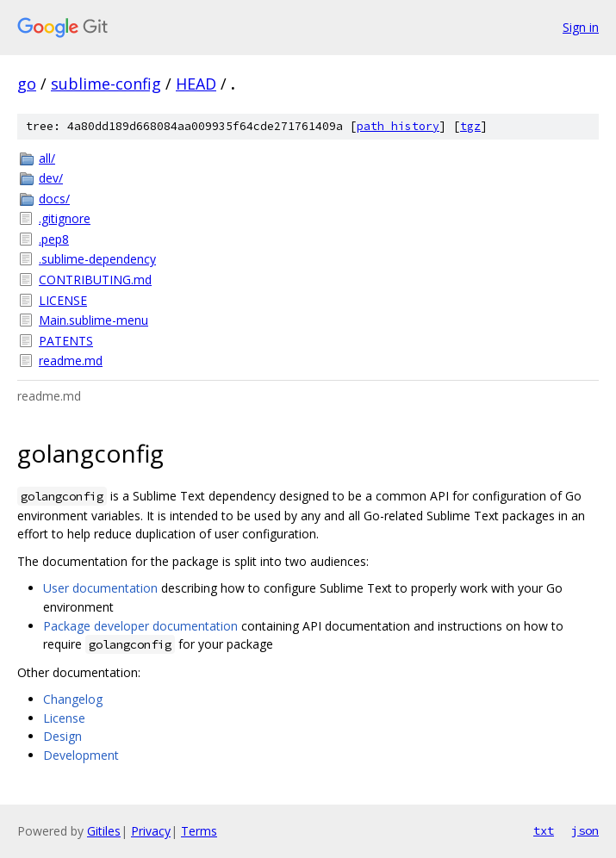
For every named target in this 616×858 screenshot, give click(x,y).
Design (62, 736)
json (585, 830)
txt (544, 830)
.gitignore (65, 218)
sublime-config (106, 84)
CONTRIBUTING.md (95, 280)
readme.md (71, 361)
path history (398, 126)
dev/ (51, 178)
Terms (199, 831)
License (64, 718)
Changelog (73, 699)
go (27, 84)
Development (81, 755)
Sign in (581, 27)
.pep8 (54, 239)
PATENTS (66, 341)
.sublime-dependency (97, 259)
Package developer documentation (140, 626)
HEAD (196, 84)
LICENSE (63, 300)
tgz (470, 126)
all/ (47, 158)
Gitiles (104, 831)
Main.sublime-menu (93, 320)
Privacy (151, 831)
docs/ (54, 199)
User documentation (100, 588)
